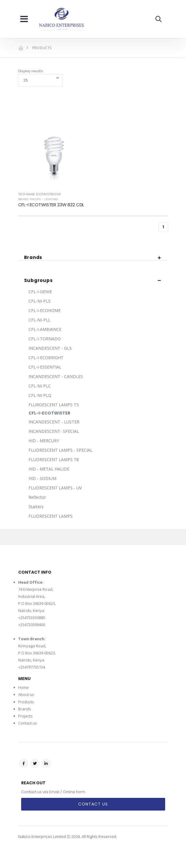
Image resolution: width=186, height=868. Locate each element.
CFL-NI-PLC (40, 386)
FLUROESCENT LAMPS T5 (54, 405)
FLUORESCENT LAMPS (51, 516)
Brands (25, 709)
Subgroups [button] (38, 281)
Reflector (37, 497)
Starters (36, 507)
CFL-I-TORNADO (45, 339)
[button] (159, 19)
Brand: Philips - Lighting (38, 199)
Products (26, 702)
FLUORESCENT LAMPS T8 (54, 459)
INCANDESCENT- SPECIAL (54, 431)
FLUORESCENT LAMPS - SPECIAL (61, 450)
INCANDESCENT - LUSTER (54, 422)
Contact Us (93, 804)
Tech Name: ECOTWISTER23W (40, 194)
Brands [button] (33, 258)
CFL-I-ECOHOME (45, 310)
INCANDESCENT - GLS (50, 348)
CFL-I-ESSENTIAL (45, 367)
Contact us (28, 723)
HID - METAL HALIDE (49, 469)
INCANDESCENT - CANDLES (56, 376)
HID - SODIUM (42, 478)
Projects (26, 716)
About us (26, 694)
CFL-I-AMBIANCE (45, 329)
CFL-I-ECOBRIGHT (46, 358)
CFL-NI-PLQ (40, 395)
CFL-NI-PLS (40, 301)
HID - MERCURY (44, 441)
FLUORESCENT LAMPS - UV (55, 488)
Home (24, 687)
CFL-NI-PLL (40, 320)
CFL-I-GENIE (40, 292)
